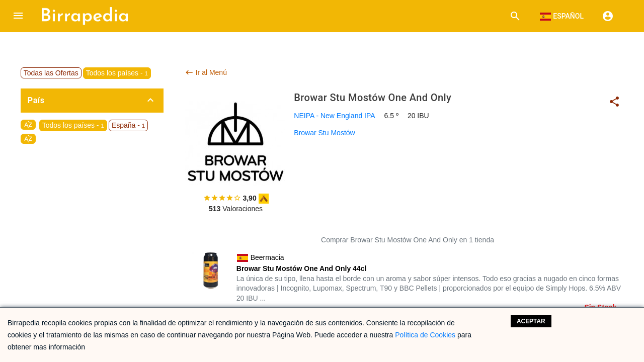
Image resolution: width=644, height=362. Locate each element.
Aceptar (531, 321)
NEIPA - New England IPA (334, 116)
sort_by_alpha (28, 125)
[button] (18, 16)
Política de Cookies (425, 335)
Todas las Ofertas (51, 73)
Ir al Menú (206, 72)
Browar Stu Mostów (324, 133)
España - (128, 125)
